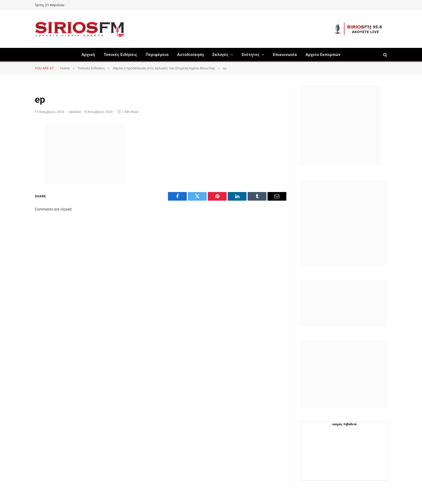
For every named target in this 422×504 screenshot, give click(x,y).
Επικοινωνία (285, 55)
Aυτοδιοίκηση (190, 55)
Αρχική (88, 55)
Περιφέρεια (157, 55)
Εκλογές (220, 55)
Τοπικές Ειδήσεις (120, 55)
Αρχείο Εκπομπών (323, 55)
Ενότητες (251, 55)
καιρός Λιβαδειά (345, 424)
